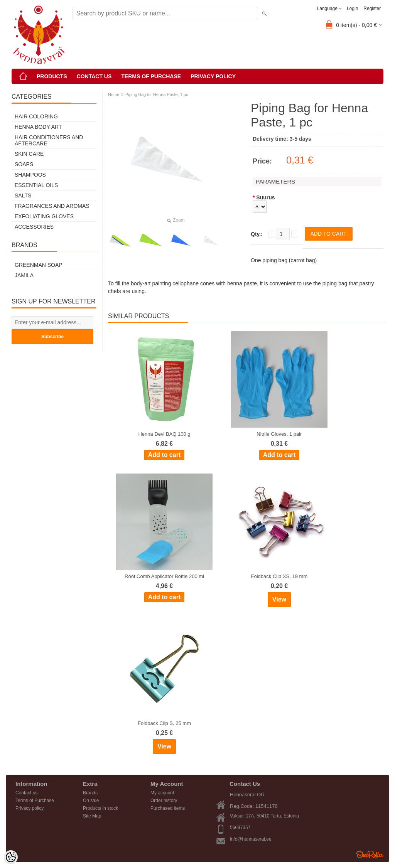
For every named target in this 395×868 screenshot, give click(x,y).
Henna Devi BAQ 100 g (164, 434)
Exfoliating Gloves (44, 216)
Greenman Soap (39, 265)
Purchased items (168, 808)
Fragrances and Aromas (52, 206)
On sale (91, 801)
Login (352, 8)
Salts (23, 196)
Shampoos (30, 175)
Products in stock (100, 808)
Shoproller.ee (370, 855)
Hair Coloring (36, 116)
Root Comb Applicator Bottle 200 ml (164, 576)
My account (162, 793)
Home (114, 94)
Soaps (24, 164)
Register (372, 8)
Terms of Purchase (151, 76)
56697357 (240, 828)
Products (52, 76)
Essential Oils (36, 185)
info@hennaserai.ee (251, 839)
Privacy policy (213, 76)
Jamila (24, 275)
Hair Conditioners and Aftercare (49, 140)
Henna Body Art (38, 127)
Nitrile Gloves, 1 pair (279, 434)
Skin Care (29, 154)
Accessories (34, 227)
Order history (164, 801)
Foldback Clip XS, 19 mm (279, 576)
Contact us (94, 76)
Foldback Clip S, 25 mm (164, 723)
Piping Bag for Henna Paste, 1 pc (157, 94)
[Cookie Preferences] (11, 857)
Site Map (92, 816)
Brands (90, 793)
